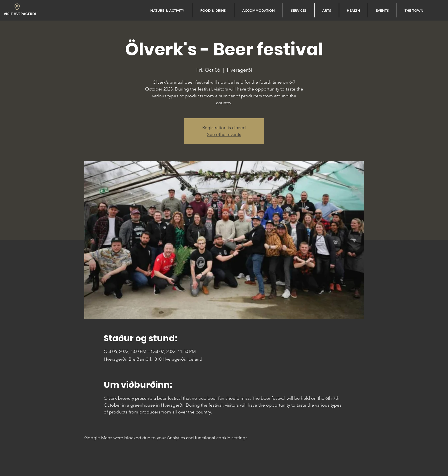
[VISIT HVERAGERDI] (20, 14)
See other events (224, 134)
